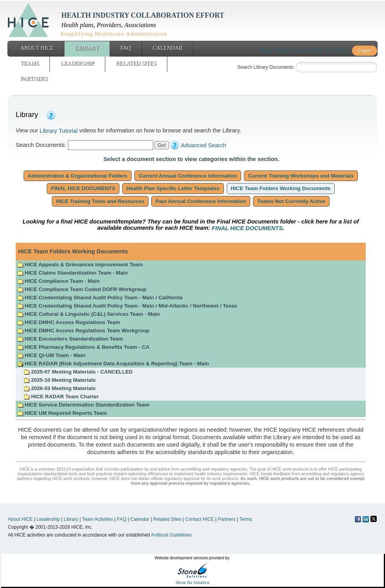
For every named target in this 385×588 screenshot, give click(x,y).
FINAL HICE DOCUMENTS (83, 188)
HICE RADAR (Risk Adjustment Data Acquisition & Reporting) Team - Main (113, 364)
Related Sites (136, 63)
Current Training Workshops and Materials (301, 176)
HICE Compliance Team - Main (59, 281)
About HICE (37, 48)
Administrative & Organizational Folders (78, 176)
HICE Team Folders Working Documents (281, 188)
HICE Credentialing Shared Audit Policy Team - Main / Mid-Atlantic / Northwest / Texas (127, 306)
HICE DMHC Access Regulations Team (69, 322)
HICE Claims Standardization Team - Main (72, 273)
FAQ (126, 48)
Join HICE (336, 51)
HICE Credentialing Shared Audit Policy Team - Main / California (100, 298)
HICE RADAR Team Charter (61, 397)
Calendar (168, 48)
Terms (283, 51)
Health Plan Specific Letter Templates (173, 188)
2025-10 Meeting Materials (60, 380)
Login (365, 51)
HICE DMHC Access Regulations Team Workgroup (83, 331)
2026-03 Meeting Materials (60, 388)
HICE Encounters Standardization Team (70, 339)
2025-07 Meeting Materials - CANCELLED (78, 372)
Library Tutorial (59, 131)
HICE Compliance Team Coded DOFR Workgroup (82, 289)
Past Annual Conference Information (201, 201)
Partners (34, 79)
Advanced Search (203, 145)
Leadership (77, 63)
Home (266, 51)
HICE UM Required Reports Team (62, 413)
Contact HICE (307, 51)
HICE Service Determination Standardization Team (83, 405)
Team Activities (98, 519)
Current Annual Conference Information (188, 176)
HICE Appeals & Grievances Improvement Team (80, 265)
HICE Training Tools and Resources (100, 201)
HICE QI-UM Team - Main (51, 355)
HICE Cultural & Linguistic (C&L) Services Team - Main (89, 314)
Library (87, 48)
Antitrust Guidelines (171, 535)
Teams (30, 63)
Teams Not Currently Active (291, 201)
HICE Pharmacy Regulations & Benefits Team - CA (83, 347)
